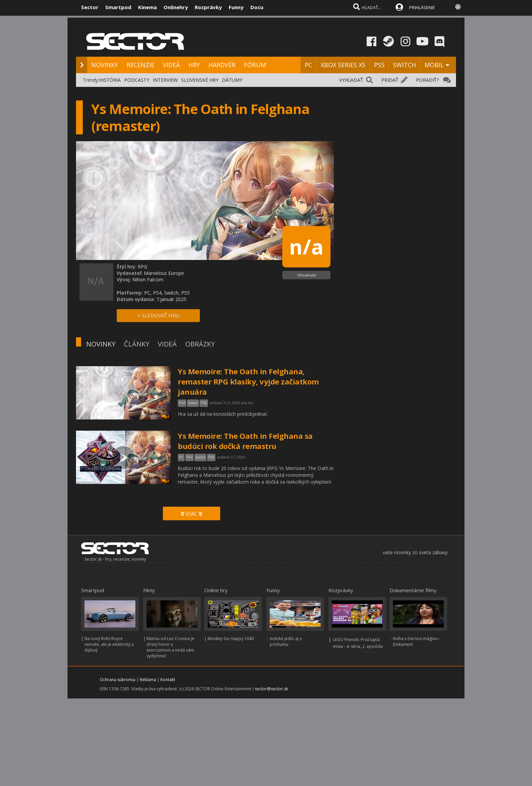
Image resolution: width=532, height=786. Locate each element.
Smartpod (118, 7)
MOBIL (434, 65)
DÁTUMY (232, 80)
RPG (142, 267)
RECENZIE (140, 65)
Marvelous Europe (164, 273)
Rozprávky (208, 7)
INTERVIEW (165, 80)
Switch (193, 403)
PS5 (379, 65)
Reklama (148, 680)
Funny (236, 7)
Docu (257, 7)
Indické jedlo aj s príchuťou (286, 641)
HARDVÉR (222, 65)
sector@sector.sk (271, 689)
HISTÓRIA (110, 80)
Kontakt (168, 680)
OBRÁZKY (200, 344)
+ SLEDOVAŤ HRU (158, 315)
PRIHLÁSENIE (422, 7)
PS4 (182, 403)
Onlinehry (176, 7)
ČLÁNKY (137, 344)
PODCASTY (137, 80)
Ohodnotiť (307, 275)
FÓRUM (255, 65)
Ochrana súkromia (118, 680)
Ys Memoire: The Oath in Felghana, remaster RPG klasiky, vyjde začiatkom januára (248, 381)
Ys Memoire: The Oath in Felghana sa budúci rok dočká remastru (245, 441)
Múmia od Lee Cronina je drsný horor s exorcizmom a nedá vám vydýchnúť (170, 647)
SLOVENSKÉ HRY (200, 80)
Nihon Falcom (148, 279)
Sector (90, 7)
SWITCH (404, 65)
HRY (194, 65)
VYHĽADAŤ (351, 80)
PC (308, 65)
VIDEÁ (171, 65)
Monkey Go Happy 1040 (231, 639)
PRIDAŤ (390, 80)
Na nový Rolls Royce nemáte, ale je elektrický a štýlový (109, 644)
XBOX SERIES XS (343, 65)
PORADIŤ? (427, 80)
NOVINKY (105, 65)
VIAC (192, 514)
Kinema (147, 7)
